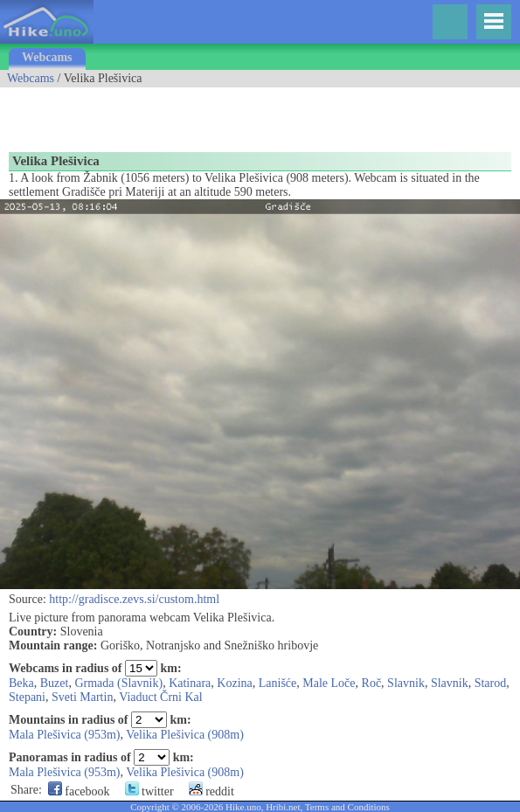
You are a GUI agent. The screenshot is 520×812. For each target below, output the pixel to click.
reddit (211, 791)
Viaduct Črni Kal (161, 697)
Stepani (27, 697)
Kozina (234, 683)
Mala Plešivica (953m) (65, 735)
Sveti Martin (82, 697)
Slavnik (406, 683)
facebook (79, 791)
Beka (21, 683)
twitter (149, 791)
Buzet (55, 683)
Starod (491, 683)
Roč (372, 683)
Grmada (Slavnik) (118, 683)
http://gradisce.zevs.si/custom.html (134, 599)
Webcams (47, 57)
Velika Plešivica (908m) (185, 735)
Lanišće (278, 683)
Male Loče (329, 683)
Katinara (190, 683)
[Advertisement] (205, 114)
